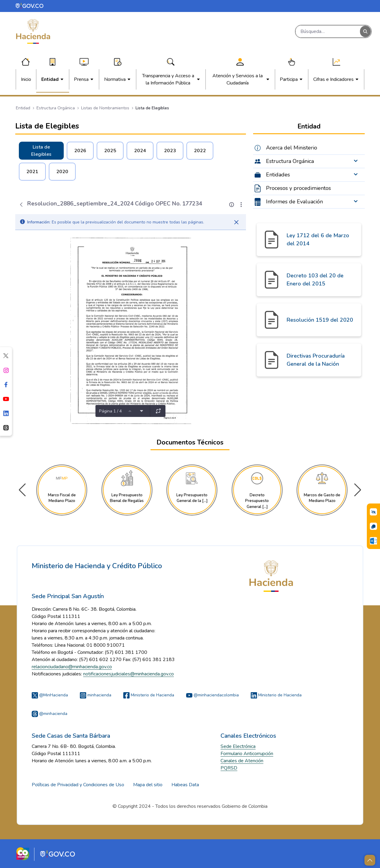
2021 (32, 172)
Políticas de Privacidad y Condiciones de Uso (78, 785)
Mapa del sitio (148, 785)
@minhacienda (50, 714)
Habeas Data (185, 785)
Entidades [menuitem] (278, 175)
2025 (110, 151)
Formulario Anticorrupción (247, 754)
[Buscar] (328, 31)
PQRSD (229, 768)
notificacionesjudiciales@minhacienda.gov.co (129, 674)
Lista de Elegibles (41, 151)
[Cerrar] (236, 222)
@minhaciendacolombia (212, 695)
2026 (80, 151)
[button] (358, 490)
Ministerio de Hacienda (149, 695)
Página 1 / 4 (110, 411)
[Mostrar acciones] (241, 205)
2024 (140, 151)
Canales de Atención (242, 761)
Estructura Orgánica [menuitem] (290, 161)
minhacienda (96, 695)
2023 (170, 151)
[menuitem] (26, 79)
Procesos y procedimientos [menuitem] (298, 188)
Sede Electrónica (238, 746)
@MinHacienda (50, 695)
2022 (200, 151)
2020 (62, 172)
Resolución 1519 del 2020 (320, 320)
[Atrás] (21, 205)
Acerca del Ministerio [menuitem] (292, 148)
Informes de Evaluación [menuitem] (294, 202)
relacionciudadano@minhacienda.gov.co (72, 667)
